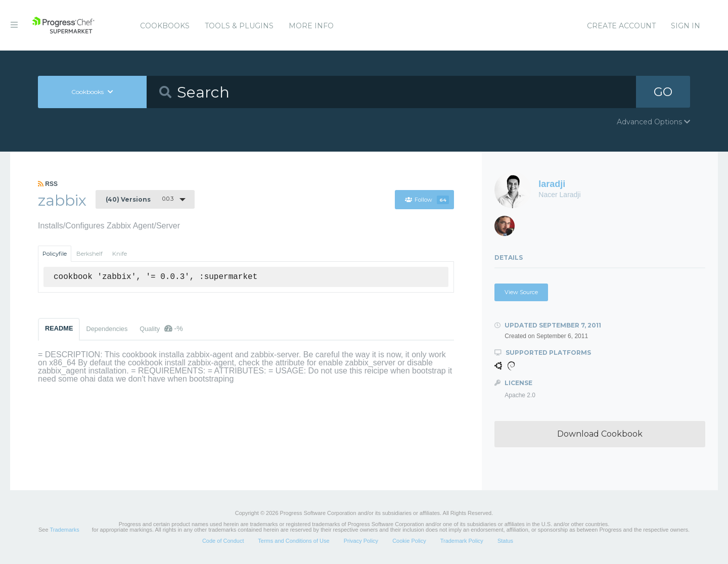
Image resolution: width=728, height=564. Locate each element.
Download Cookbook (600, 434)
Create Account (621, 26)
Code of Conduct (223, 541)
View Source (521, 292)
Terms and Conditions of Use (293, 541)
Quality (161, 328)
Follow (426, 200)
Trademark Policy (462, 541)
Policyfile (55, 254)
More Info (311, 26)
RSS (48, 184)
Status (505, 541)
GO (663, 92)
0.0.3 (140, 199)
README (59, 328)
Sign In (686, 26)
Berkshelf (89, 254)
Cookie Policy (409, 541)
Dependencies (107, 329)
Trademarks (64, 530)
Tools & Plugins (239, 26)
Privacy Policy (361, 541)
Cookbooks (165, 26)
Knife (120, 254)
